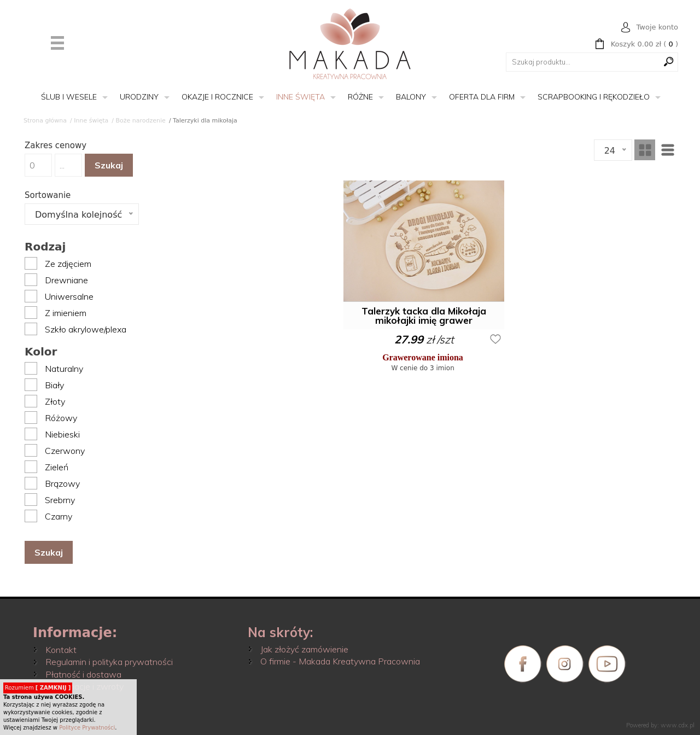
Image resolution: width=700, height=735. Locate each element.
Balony (411, 97)
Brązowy (62, 483)
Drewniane (66, 280)
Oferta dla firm (482, 97)
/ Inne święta (89, 121)
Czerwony (65, 451)
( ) (644, 44)
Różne (360, 97)
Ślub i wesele (69, 97)
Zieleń (57, 467)
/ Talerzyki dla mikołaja (203, 121)
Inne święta (301, 97)
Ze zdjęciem (68, 264)
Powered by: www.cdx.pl (660, 725)
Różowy (61, 418)
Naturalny (64, 369)
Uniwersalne (69, 296)
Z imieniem (66, 313)
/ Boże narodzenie (139, 121)
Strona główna (45, 121)
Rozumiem (38, 688)
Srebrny (60, 500)
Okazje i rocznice (217, 97)
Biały (54, 385)
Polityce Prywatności (87, 728)
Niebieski (62, 434)
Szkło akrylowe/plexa (86, 329)
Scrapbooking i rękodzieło (594, 97)
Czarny (59, 516)
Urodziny (139, 97)
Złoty (55, 401)
